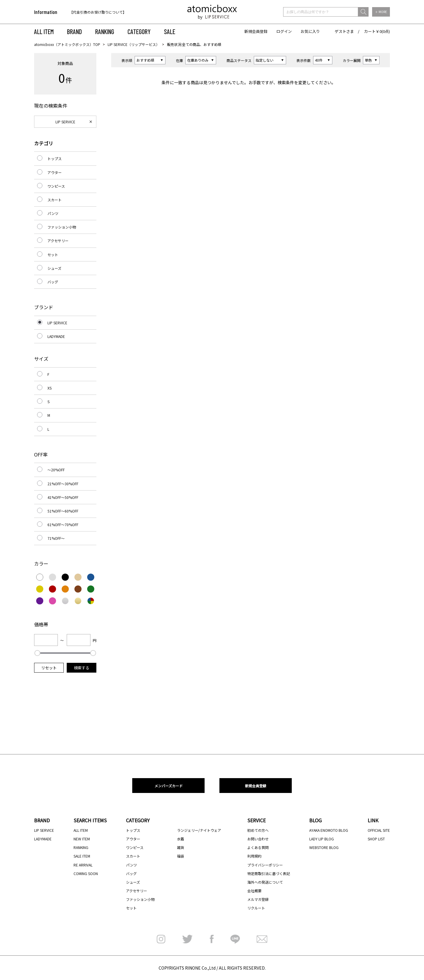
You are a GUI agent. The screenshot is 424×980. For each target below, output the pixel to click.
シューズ (54, 268)
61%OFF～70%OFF (63, 525)
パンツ (53, 213)
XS (50, 388)
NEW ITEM (82, 839)
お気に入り (310, 31)
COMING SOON (86, 873)
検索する (82, 668)
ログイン (284, 31)
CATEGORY (139, 31)
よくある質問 (258, 847)
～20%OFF (56, 470)
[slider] (37, 653)
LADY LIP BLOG (322, 839)
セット (53, 254)
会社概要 (254, 891)
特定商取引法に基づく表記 (269, 873)
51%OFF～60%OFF (63, 511)
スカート (55, 200)
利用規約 (254, 856)
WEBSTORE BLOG (324, 847)
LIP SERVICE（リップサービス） (134, 44)
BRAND (74, 31)
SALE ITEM (82, 856)
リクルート (256, 908)
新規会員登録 (256, 31)
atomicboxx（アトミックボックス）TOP (67, 44)
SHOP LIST (376, 839)
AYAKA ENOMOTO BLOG (329, 830)
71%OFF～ (56, 538)
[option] (107, 12)
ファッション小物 (62, 227)
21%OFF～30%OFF (63, 484)
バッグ (53, 282)
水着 (181, 839)
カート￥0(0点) (377, 31)
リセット (49, 668)
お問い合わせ (258, 839)
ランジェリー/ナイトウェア (199, 830)
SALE (170, 31)
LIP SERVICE (65, 122)
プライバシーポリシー (265, 865)
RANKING (105, 31)
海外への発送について (265, 882)
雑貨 (181, 847)
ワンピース (56, 186)
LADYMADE (56, 336)
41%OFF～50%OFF (63, 497)
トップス (55, 158)
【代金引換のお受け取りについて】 (98, 12)
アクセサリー (58, 241)
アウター (55, 172)
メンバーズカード (169, 786)
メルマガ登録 (258, 899)
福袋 (181, 856)
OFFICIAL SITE (379, 830)
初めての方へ (258, 830)
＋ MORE (381, 12)
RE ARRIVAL (83, 865)
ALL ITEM (44, 31)
